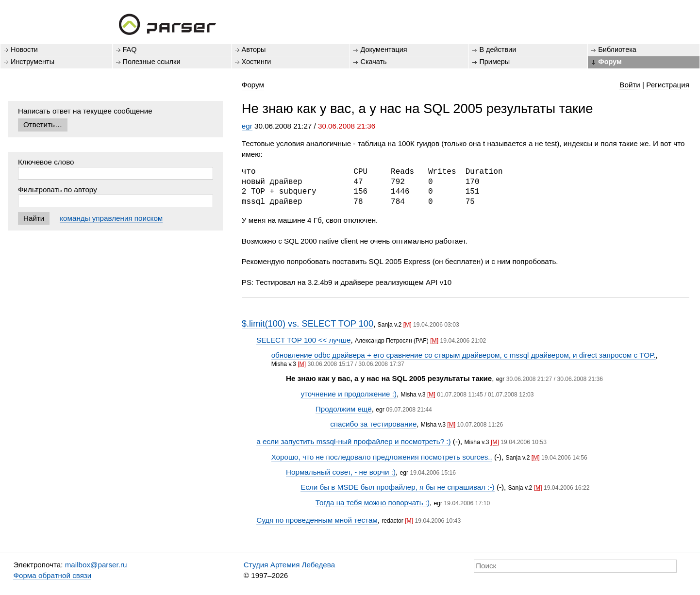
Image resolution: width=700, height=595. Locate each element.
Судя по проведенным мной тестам (317, 520)
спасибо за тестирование (373, 424)
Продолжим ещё (344, 409)
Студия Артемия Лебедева (289, 565)
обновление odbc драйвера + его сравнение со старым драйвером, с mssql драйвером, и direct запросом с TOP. (464, 355)
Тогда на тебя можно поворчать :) (373, 503)
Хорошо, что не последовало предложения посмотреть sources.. (382, 457)
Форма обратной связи (52, 575)
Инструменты (33, 62)
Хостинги (257, 62)
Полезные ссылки (152, 62)
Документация (383, 50)
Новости (24, 50)
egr (247, 126)
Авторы (254, 50)
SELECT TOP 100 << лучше (303, 340)
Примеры (494, 62)
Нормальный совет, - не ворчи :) (341, 472)
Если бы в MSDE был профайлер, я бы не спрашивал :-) (397, 487)
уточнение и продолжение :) (349, 394)
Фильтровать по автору (58, 190)
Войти (630, 85)
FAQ (130, 50)
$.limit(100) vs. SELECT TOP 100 (308, 323)
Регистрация (668, 85)
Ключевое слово (46, 162)
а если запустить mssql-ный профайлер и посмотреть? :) (353, 441)
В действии (498, 50)
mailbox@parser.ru (96, 565)
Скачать (373, 62)
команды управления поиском (111, 218)
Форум (610, 62)
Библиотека (617, 50)
